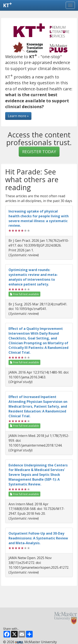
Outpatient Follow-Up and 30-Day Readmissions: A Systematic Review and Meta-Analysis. (38, 538)
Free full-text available (24, 294)
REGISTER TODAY (39, 152)
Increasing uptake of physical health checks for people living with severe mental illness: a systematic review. (39, 218)
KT (7, 4)
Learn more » (18, 116)
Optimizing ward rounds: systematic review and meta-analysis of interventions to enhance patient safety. (33, 277)
